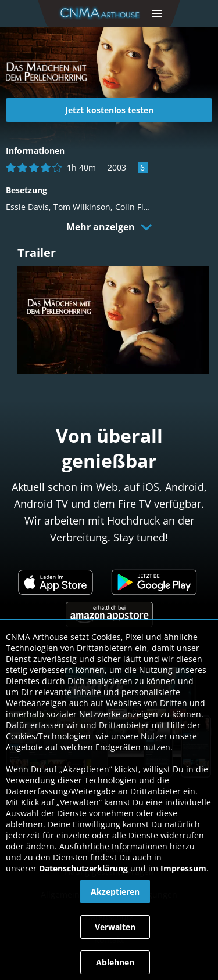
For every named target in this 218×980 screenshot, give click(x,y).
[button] (157, 13)
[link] (102, 13)
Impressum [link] (183, 868)
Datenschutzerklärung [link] (83, 868)
